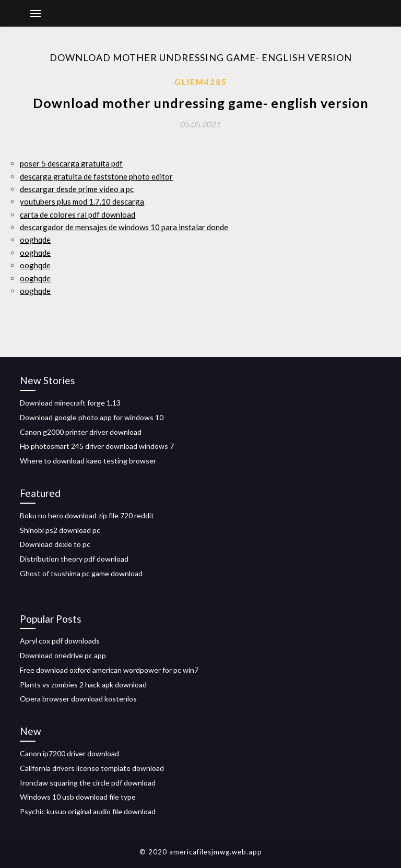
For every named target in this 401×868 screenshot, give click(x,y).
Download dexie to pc (55, 544)
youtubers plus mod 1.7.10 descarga (82, 201)
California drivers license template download (92, 768)
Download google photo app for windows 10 (92, 417)
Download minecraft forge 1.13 (70, 403)
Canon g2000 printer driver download (81, 432)
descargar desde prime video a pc (77, 189)
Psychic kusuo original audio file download (88, 811)
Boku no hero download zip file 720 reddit (87, 515)
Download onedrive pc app (63, 655)
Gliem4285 (201, 82)
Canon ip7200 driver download (69, 753)
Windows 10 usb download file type (78, 797)
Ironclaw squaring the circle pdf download (88, 783)
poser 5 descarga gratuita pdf (71, 163)
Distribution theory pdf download (74, 559)
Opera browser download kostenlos (78, 699)
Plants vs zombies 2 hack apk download (83, 685)
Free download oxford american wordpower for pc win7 (109, 670)
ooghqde (35, 240)
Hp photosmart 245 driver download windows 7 (97, 446)
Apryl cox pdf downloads (60, 641)
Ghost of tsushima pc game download (81, 573)
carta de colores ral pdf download (78, 215)
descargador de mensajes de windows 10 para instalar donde (124, 227)
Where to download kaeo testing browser (88, 461)
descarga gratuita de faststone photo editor (96, 176)
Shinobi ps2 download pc (60, 530)
